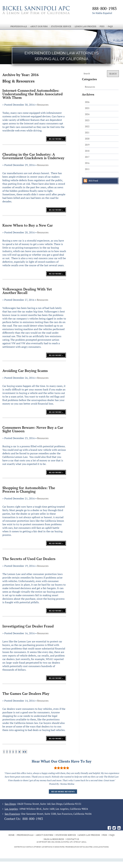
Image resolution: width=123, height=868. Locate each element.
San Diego (10, 804)
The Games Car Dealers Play (26, 693)
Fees (102, 26)
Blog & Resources (54, 839)
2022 (87, 126)
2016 (87, 163)
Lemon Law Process (85, 26)
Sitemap (77, 842)
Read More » (56, 139)
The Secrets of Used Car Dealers (29, 559)
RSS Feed (93, 181)
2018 (87, 151)
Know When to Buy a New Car (28, 225)
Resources (43, 105)
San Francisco (12, 814)
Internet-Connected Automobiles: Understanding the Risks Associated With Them (33, 94)
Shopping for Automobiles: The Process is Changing (29, 490)
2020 (87, 139)
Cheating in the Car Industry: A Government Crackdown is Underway (33, 156)
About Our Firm (39, 26)
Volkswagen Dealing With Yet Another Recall (27, 291)
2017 (87, 157)
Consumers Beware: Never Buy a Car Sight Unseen (33, 429)
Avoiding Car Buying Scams (25, 371)
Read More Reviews (63, 792)
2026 (87, 102)
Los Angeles (11, 809)
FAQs (110, 26)
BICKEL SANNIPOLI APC (64, 842)
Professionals (19, 26)
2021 (87, 132)
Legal (84, 842)
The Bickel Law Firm (39, 14)
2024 (87, 114)
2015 (87, 169)
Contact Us (73, 839)
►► (25, 752)
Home (12, 835)
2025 (87, 108)
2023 (87, 120)
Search (113, 74)
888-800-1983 (33, 819)
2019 (87, 145)
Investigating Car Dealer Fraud (28, 626)
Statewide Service (61, 26)
